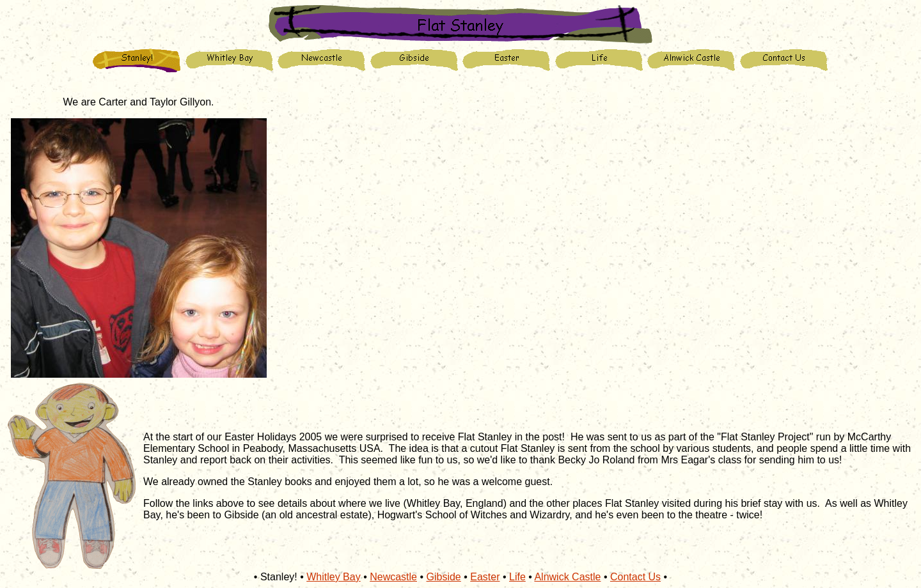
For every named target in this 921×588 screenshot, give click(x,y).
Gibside (444, 577)
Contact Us (635, 577)
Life (517, 577)
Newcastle (393, 577)
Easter (485, 577)
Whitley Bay (333, 577)
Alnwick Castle (567, 577)
